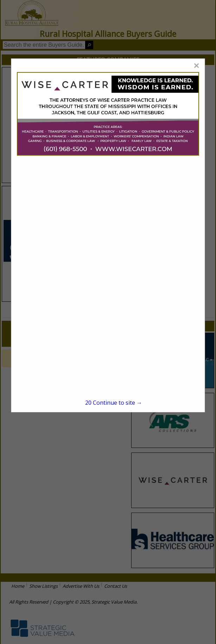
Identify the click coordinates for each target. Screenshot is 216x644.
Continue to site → (114, 403)
